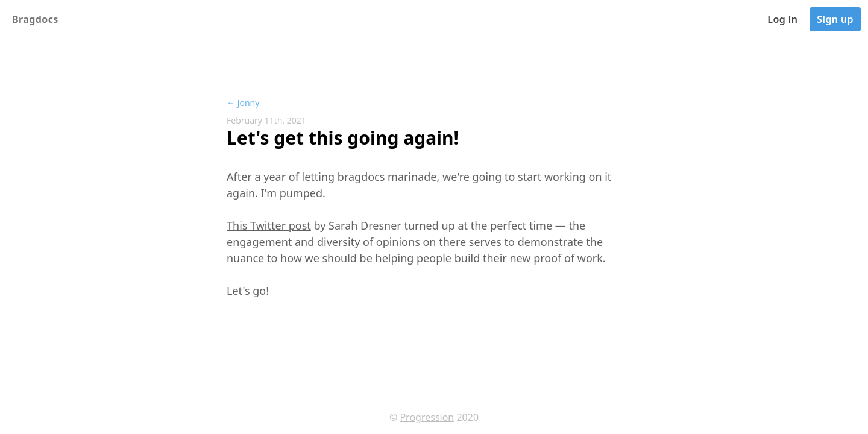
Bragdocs (35, 19)
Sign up (835, 19)
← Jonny (243, 103)
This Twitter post (269, 225)
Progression (427, 417)
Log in (782, 19)
